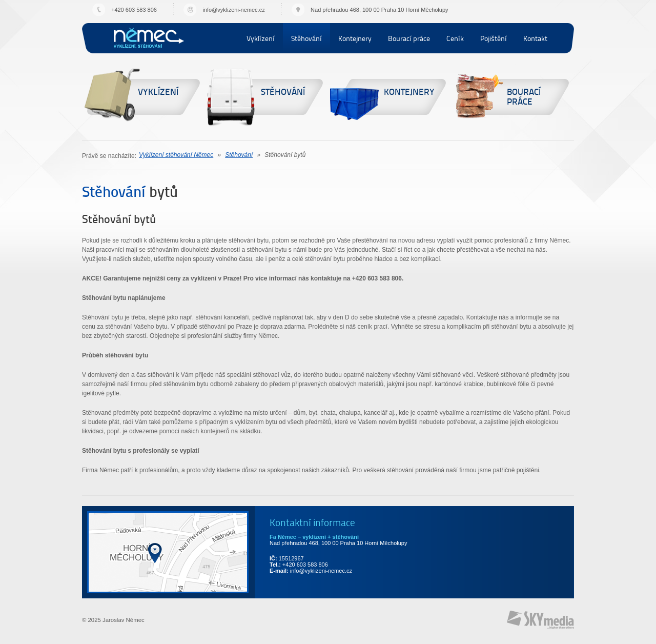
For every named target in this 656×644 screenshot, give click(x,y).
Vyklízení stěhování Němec (149, 37)
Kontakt (535, 38)
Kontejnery (355, 38)
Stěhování (306, 38)
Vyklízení (261, 38)
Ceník (455, 38)
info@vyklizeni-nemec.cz (233, 10)
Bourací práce (409, 38)
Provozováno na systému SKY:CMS (540, 620)
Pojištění (494, 38)
